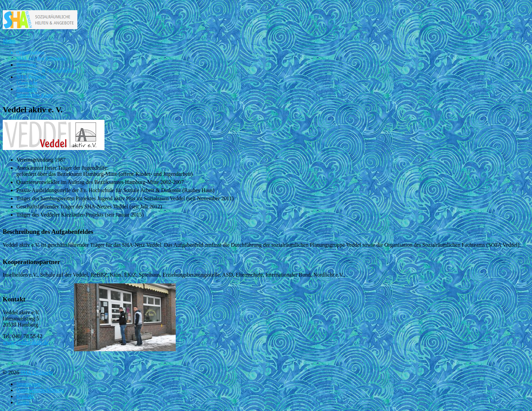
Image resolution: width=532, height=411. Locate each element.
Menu (9, 41)
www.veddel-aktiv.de (26, 342)
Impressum (28, 384)
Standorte (35, 92)
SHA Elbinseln (37, 372)
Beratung (46, 68)
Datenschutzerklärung (40, 390)
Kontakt (25, 396)
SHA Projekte (31, 80)
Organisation (41, 55)
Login (23, 402)
